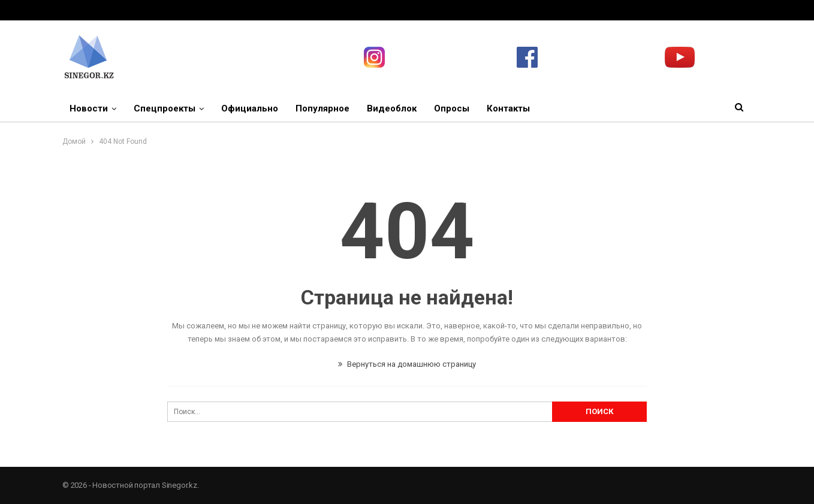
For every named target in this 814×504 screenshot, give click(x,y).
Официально (250, 108)
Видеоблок (392, 108)
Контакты (508, 108)
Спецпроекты (165, 108)
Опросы (452, 108)
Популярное (322, 108)
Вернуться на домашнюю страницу (407, 364)
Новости (89, 108)
